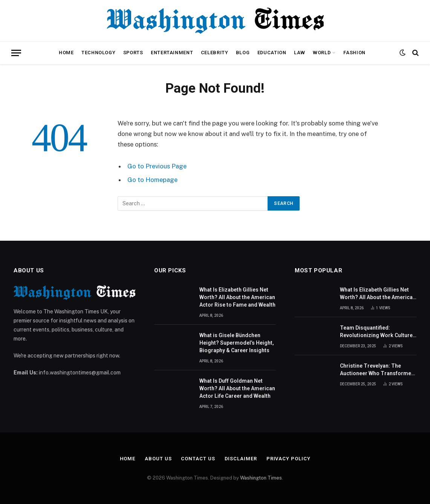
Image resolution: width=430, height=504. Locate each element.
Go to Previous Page (157, 166)
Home (66, 53)
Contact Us (198, 459)
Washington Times (261, 478)
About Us (158, 459)
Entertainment (172, 53)
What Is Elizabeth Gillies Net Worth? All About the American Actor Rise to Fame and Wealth (237, 297)
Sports (133, 53)
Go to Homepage (152, 180)
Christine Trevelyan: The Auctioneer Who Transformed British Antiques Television (377, 370)
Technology (98, 53)
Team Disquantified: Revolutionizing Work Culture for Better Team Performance (377, 332)
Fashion (354, 53)
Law (300, 53)
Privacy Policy (288, 459)
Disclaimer (241, 459)
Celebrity (215, 53)
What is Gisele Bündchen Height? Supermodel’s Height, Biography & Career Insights (237, 343)
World (322, 53)
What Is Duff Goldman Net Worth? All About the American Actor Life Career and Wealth (237, 388)
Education (272, 53)
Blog (243, 53)
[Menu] (16, 53)
